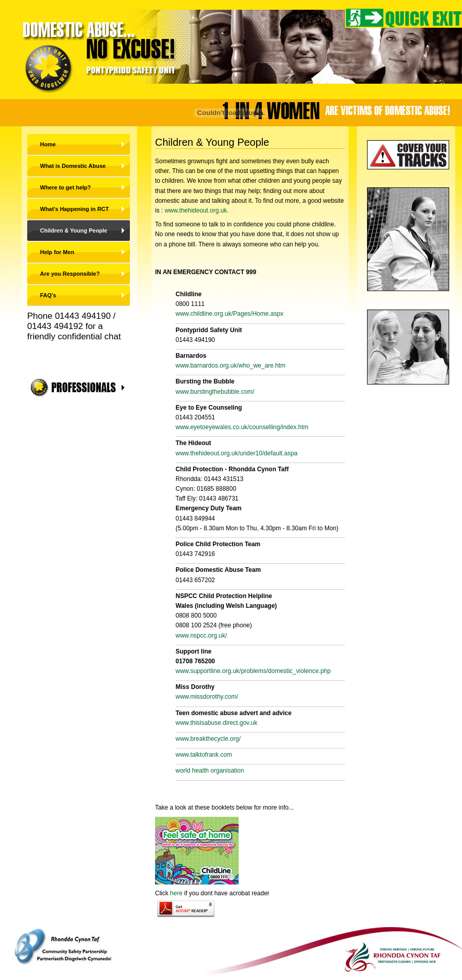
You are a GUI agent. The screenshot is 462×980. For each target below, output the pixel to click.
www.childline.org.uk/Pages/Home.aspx (229, 314)
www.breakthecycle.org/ (208, 739)
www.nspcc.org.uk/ (201, 636)
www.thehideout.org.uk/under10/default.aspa (237, 453)
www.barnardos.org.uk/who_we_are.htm (230, 366)
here (176, 893)
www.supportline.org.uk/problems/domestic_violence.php (253, 671)
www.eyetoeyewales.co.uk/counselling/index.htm (242, 427)
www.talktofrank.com (204, 755)
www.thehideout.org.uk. (197, 210)
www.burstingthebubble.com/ (215, 392)
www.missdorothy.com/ (207, 697)
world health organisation (210, 771)
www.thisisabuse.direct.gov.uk (216, 723)
